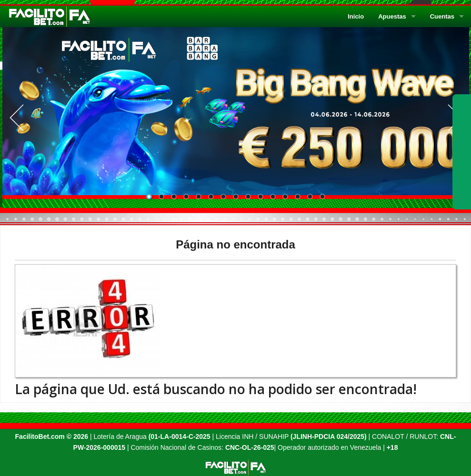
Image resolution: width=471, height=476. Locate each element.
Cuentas (442, 16)
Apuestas (392, 16)
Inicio (356, 16)
